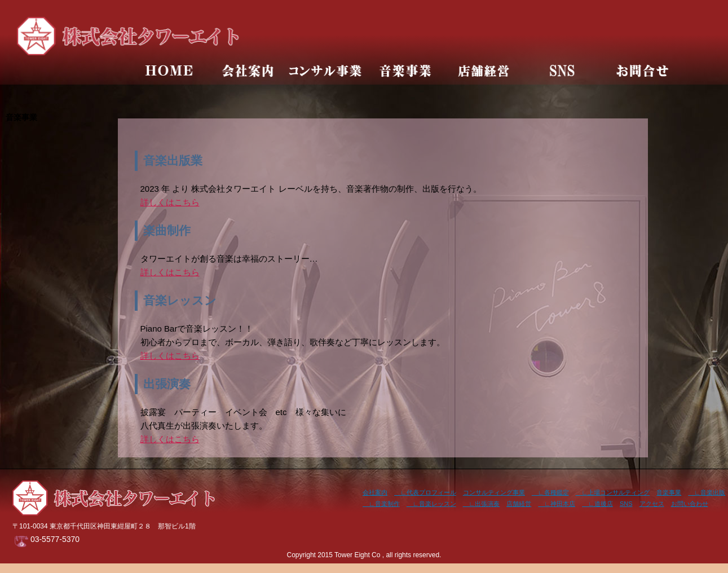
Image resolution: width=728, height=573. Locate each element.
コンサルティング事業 (494, 492)
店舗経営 (519, 504)
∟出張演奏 (482, 504)
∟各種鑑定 (550, 492)
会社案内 (375, 492)
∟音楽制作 (381, 504)
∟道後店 (597, 504)
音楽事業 (669, 492)
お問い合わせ (690, 504)
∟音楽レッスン (431, 504)
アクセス (652, 504)
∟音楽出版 (707, 492)
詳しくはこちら (170, 202)
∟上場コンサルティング (613, 492)
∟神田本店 (557, 504)
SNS (626, 504)
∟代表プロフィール (425, 492)
